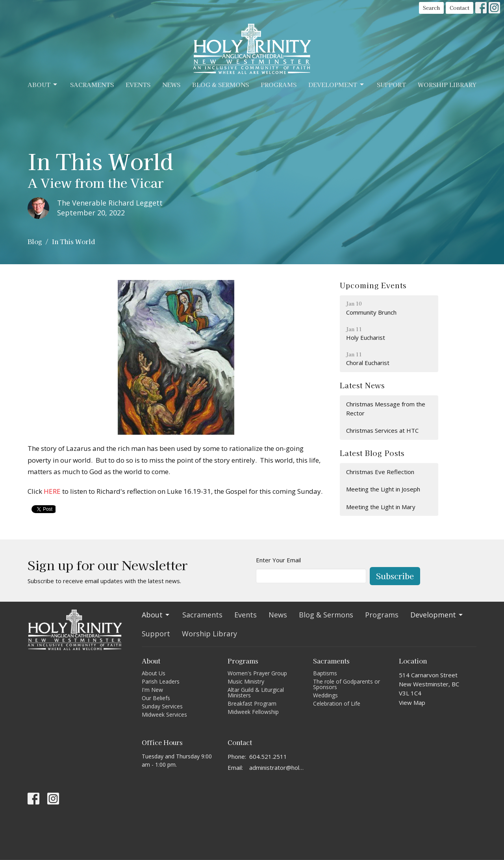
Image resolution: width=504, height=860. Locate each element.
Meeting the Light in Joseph (383, 489)
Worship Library (447, 84)
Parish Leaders (161, 681)
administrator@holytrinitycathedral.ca (277, 767)
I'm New (152, 690)
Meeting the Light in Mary (381, 507)
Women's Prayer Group (257, 673)
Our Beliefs (156, 698)
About (43, 84)
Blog (35, 241)
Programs (279, 84)
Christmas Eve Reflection (380, 472)
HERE (52, 491)
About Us (154, 673)
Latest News (362, 385)
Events (138, 84)
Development (337, 84)
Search (431, 8)
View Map (412, 702)
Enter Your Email (278, 560)
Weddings (325, 695)
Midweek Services (164, 715)
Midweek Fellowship (253, 712)
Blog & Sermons (220, 84)
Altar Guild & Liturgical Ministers (256, 692)
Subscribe (395, 576)
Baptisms (325, 673)
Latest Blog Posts (372, 453)
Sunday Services (162, 706)
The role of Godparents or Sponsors (346, 684)
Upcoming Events (373, 285)
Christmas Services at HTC (382, 430)
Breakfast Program (252, 703)
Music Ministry (246, 681)
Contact (460, 8)
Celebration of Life (337, 703)
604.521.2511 (268, 756)
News (171, 84)
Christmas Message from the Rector (386, 409)
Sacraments (92, 84)
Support (391, 84)
